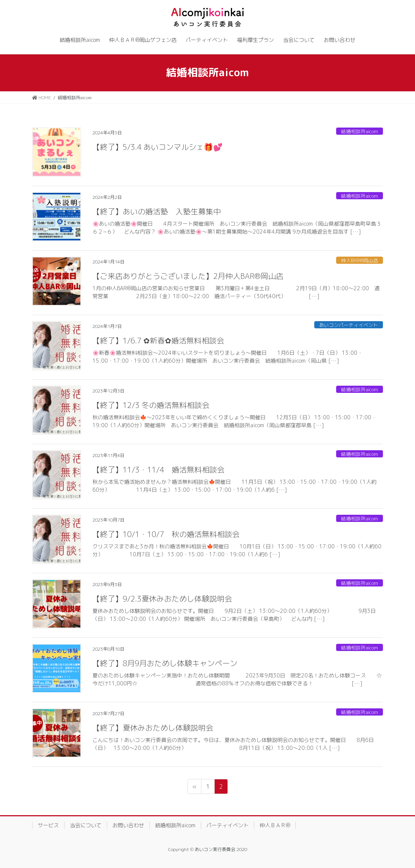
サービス (48, 825)
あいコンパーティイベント (349, 325)
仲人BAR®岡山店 (360, 260)
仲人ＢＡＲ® (275, 825)
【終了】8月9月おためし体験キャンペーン (165, 663)
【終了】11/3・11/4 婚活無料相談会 (158, 469)
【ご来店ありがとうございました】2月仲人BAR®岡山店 (188, 276)
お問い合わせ (128, 825)
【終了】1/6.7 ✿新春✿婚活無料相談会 (158, 340)
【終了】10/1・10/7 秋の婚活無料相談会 (166, 534)
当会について (86, 825)
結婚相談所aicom (360, 131)
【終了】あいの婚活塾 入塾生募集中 (157, 211)
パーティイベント (227, 825)
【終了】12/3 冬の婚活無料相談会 (151, 405)
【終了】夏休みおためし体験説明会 (153, 728)
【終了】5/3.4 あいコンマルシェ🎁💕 (158, 147)
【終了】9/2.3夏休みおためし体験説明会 (162, 599)
